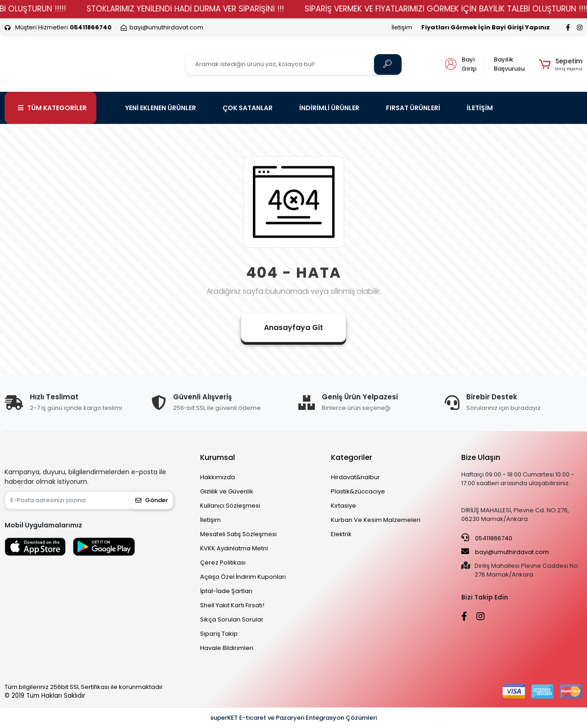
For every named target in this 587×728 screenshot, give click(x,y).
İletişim (402, 27)
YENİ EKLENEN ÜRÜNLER (161, 108)
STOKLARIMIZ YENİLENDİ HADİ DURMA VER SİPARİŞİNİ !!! (204, 9)
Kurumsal (218, 457)
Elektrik (341, 534)
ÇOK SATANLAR (248, 108)
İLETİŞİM (480, 108)
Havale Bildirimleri (227, 648)
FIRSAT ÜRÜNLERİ (413, 108)
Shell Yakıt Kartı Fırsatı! (232, 605)
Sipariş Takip (219, 634)
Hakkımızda (218, 477)
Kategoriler (352, 457)
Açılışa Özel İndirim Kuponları (243, 577)
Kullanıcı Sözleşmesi (230, 506)
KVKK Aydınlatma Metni (234, 548)
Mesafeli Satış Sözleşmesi (238, 534)
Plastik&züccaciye (358, 491)
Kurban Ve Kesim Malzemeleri (376, 520)
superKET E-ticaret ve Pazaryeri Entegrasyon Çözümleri (293, 718)
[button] (561, 64)
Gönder (152, 500)
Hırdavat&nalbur (355, 477)
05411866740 (487, 538)
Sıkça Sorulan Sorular (232, 619)
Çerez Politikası (223, 563)
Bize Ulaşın (481, 457)
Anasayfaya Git (293, 328)
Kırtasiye (344, 506)
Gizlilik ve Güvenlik (227, 491)
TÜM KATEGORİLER (52, 108)
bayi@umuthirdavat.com (505, 552)
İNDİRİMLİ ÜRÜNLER (329, 108)
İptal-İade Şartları (226, 591)
